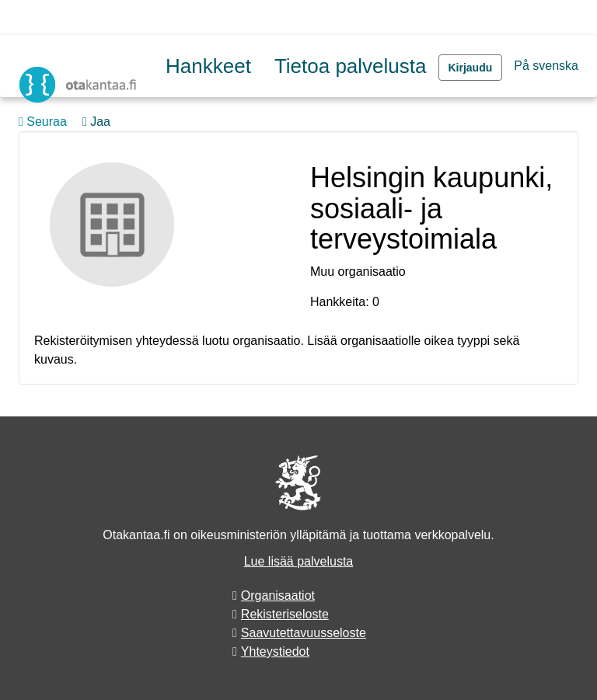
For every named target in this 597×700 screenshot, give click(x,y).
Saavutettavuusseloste (304, 633)
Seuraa (43, 122)
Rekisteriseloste (285, 614)
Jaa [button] (96, 122)
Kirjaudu (471, 68)
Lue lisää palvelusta (299, 561)
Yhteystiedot (275, 651)
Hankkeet (208, 66)
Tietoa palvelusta (351, 66)
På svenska (546, 66)
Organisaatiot (278, 596)
